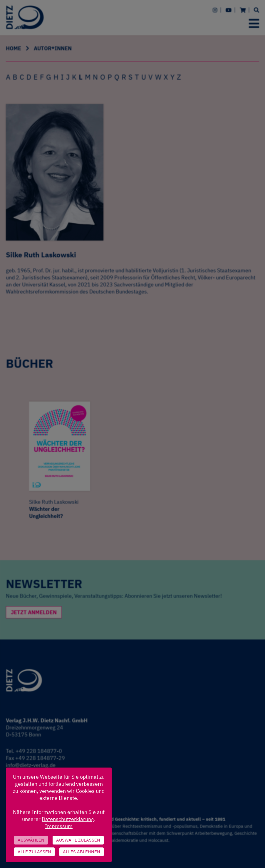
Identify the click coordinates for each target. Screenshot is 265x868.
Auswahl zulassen (78, 840)
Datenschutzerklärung (68, 819)
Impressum (59, 826)
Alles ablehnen (82, 852)
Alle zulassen (34, 852)
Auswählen (31, 840)
